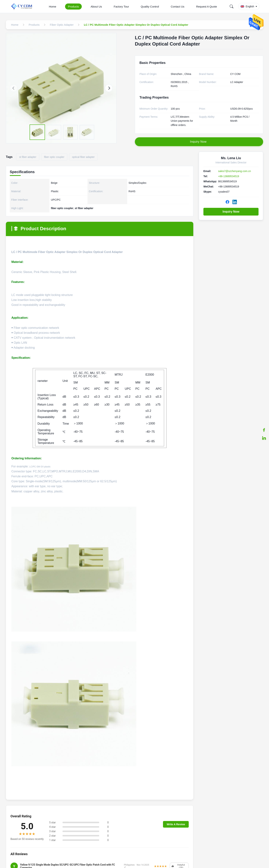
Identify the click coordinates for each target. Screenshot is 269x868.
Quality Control (150, 7)
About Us (96, 7)
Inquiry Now (231, 212)
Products (73, 7)
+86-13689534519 (229, 176)
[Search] (232, 6)
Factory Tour (121, 7)
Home (53, 7)
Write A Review (176, 824)
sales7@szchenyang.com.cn (234, 171)
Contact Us (177, 7)
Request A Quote (206, 7)
